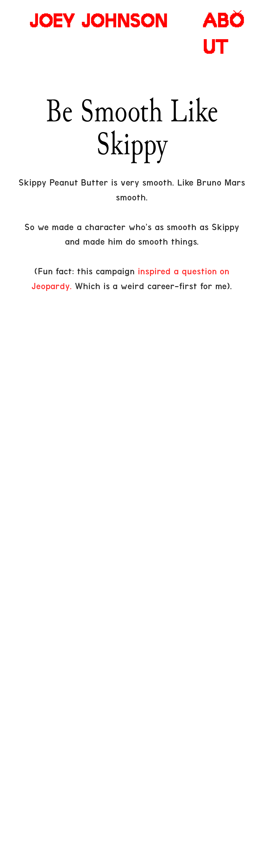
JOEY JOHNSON (98, 21)
